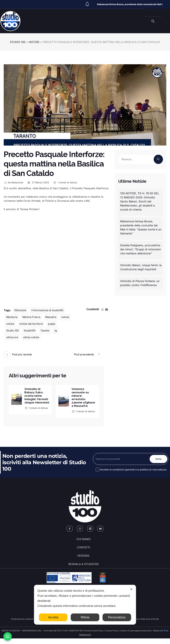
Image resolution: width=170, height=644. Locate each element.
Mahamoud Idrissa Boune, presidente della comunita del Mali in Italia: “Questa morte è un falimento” (141, 227)
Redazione (13, 182)
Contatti (83, 550)
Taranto (60, 331)
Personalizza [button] (117, 617)
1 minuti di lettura (65, 182)
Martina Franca (32, 317)
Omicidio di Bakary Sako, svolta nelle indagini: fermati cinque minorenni (36, 398)
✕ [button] (131, 589)
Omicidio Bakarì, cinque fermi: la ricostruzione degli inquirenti (141, 267)
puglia (10, 331)
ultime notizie (40, 337)
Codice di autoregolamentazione (135, 636)
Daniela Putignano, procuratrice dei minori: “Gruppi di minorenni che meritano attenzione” (140, 249)
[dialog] (85, 605)
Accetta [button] (53, 617)
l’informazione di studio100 (49, 310)
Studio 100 (26, 331)
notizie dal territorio (46, 324)
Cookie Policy (112, 636)
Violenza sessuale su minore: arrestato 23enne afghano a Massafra (84, 398)
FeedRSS (83, 560)
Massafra (53, 317)
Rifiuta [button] (85, 617)
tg (7, 337)
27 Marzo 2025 (38, 182)
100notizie (21, 310)
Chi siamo (83, 541)
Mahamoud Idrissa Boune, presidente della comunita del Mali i (130, 4)
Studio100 (44, 331)
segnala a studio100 (83, 569)
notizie (24, 324)
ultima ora (20, 337)
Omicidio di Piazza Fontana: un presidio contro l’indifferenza (140, 283)
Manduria (12, 317)
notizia (10, 324)
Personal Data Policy (94, 636)
